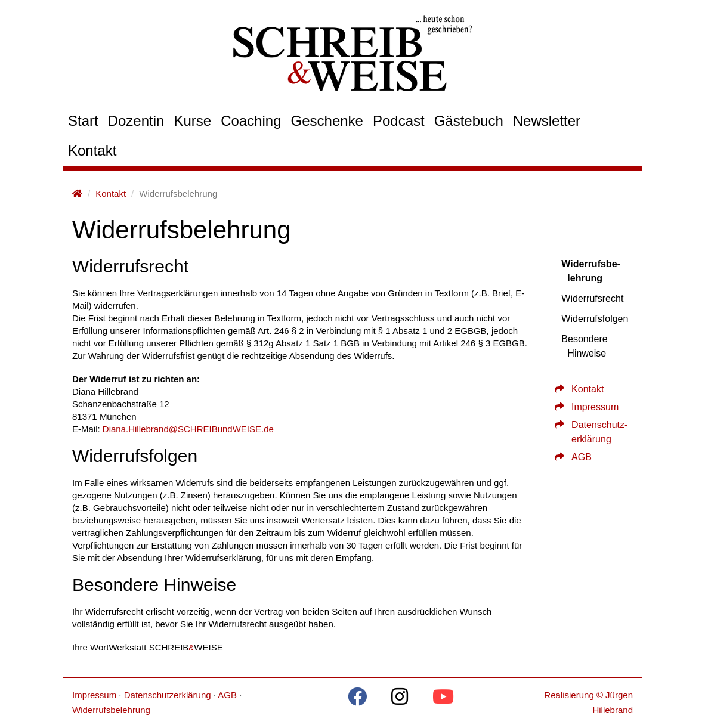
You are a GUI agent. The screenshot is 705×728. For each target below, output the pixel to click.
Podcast (399, 121)
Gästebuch (469, 121)
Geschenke (327, 121)
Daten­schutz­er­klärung (593, 432)
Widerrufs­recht (592, 298)
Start (83, 121)
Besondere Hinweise (584, 346)
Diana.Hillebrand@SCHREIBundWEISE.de (188, 429)
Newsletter (547, 121)
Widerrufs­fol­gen (595, 319)
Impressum (589, 407)
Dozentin (136, 121)
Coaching (251, 121)
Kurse (192, 121)
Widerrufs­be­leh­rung (591, 271)
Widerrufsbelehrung (111, 710)
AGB (576, 457)
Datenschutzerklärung (168, 695)
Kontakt (92, 151)
